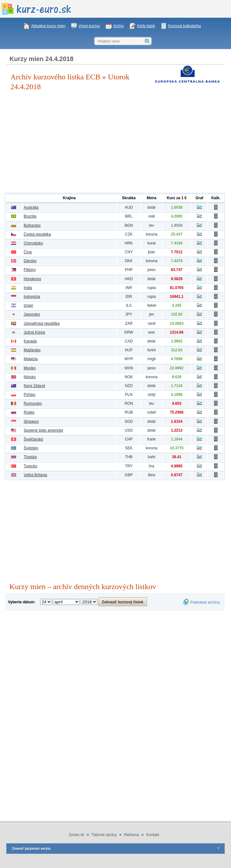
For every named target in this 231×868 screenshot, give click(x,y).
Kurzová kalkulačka (184, 26)
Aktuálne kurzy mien (48, 26)
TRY (129, 466)
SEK (129, 448)
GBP (129, 475)
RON (129, 403)
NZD (129, 386)
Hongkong (32, 279)
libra (152, 475)
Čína (28, 252)
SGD (129, 422)
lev (152, 225)
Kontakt (153, 835)
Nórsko (30, 377)
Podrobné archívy (205, 602)
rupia (152, 288)
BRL (129, 216)
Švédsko (31, 448)
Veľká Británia (35, 475)
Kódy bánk (146, 26)
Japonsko (32, 314)
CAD (129, 341)
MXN (129, 368)
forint (152, 350)
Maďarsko (32, 350)
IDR (129, 297)
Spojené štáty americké (43, 430)
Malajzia (31, 359)
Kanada (30, 341)
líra (152, 466)
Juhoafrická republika (42, 323)
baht (152, 457)
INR (129, 288)
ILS (129, 305)
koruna (152, 234)
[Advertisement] (115, 142)
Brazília (30, 216)
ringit (151, 359)
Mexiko (30, 368)
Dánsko (30, 261)
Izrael (28, 305)
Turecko (30, 466)
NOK (129, 377)
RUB (129, 412)
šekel (151, 305)
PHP (129, 270)
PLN (129, 395)
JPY (129, 314)
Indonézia (32, 297)
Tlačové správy (104, 835)
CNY (129, 252)
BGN (129, 225)
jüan (152, 252)
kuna (151, 243)
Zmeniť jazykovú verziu (31, 848)
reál (151, 216)
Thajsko (30, 457)
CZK (129, 234)
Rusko (29, 412)
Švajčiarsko (33, 439)
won (151, 332)
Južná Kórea (34, 332)
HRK (129, 243)
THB (129, 457)
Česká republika (37, 234)
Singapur (31, 422)
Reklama (132, 835)
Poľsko (30, 395)
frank (152, 439)
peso (151, 270)
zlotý (152, 395)
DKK (129, 261)
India (28, 288)
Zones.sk (77, 835)
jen (151, 314)
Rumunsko (33, 403)
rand (151, 323)
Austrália (31, 207)
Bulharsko (32, 225)
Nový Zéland (34, 386)
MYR (129, 359)
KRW (129, 332)
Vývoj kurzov (89, 26)
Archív (119, 26)
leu (151, 403)
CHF (129, 439)
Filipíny (30, 270)
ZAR (129, 323)
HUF (129, 350)
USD (129, 430)
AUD (129, 207)
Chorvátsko (33, 243)
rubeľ (152, 412)
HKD (129, 279)
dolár (152, 207)
